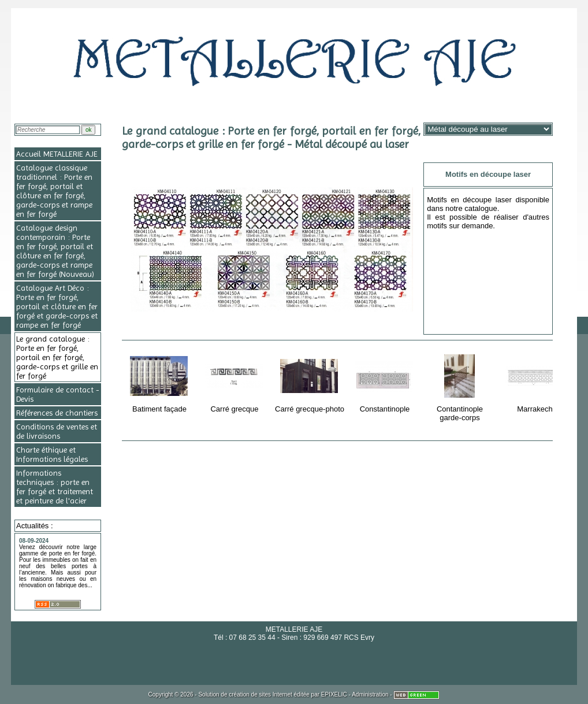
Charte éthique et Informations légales (52, 454)
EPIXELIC (334, 694)
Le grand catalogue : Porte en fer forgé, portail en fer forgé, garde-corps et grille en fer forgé (57, 357)
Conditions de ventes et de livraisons (57, 431)
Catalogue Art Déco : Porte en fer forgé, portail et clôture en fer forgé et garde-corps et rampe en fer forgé (57, 306)
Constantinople (386, 381)
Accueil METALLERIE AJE (57, 154)
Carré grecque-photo (310, 381)
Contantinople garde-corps (461, 386)
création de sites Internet (260, 694)
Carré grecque (235, 381)
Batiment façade (160, 381)
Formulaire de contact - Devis (58, 394)
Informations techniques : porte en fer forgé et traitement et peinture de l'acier (55, 487)
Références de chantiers (57, 413)
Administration (370, 694)
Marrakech (536, 381)
